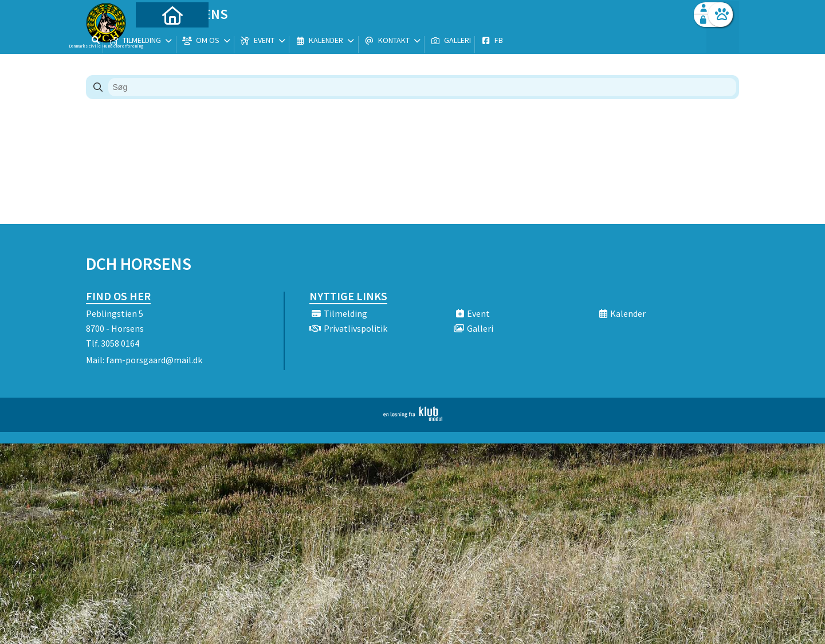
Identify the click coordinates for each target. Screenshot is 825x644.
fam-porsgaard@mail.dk (154, 360)
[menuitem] (158, 39)
